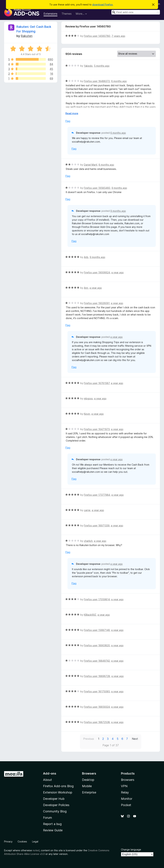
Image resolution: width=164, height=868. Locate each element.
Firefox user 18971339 (97, 525)
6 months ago (119, 81)
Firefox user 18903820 (97, 645)
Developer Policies (56, 805)
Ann (86, 288)
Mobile (87, 786)
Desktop (88, 780)
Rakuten (27, 36)
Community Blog (55, 811)
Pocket (126, 805)
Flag (68, 121)
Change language (131, 849)
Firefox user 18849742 (97, 661)
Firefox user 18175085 (97, 691)
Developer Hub (54, 799)
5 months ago (102, 66)
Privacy (8, 841)
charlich (88, 541)
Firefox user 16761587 (97, 383)
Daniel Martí (91, 165)
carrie (87, 510)
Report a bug (52, 824)
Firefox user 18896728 (97, 676)
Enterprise (89, 792)
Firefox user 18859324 (97, 707)
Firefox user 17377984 (97, 495)
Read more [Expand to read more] (72, 113)
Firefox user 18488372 (97, 81)
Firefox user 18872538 (97, 722)
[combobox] (136, 12)
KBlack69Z (90, 615)
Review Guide (53, 830)
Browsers (128, 780)
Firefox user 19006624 (97, 272)
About (47, 780)
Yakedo (88, 66)
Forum (47, 818)
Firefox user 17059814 (97, 599)
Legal (35, 841)
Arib (86, 257)
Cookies (22, 841)
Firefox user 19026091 (97, 303)
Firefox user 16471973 (97, 429)
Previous (89, 739)
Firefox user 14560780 (97, 36)
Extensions (50, 14)
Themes (67, 14)
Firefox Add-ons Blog (58, 786)
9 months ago (119, 188)
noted (36, 850)
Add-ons (50, 773)
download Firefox (102, 5)
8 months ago (106, 165)
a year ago (118, 272)
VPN (124, 786)
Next (135, 739)
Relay (125, 792)
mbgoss (88, 398)
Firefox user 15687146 (97, 630)
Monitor (127, 799)
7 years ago (118, 36)
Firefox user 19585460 (97, 188)
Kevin (87, 414)
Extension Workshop (58, 792)
